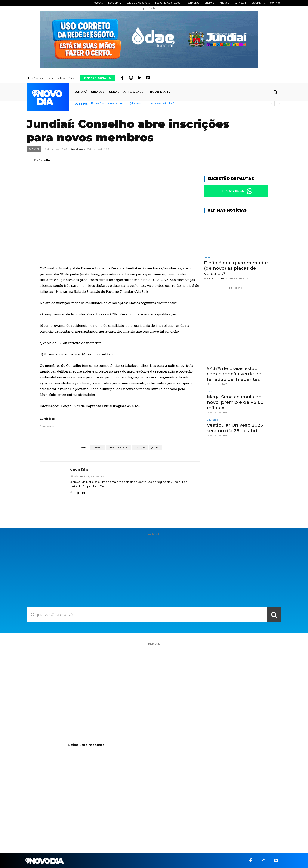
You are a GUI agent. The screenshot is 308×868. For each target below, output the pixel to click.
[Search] (274, 615)
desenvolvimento (119, 447)
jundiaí (155, 447)
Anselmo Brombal (214, 279)
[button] (275, 92)
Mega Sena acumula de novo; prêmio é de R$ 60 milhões (235, 402)
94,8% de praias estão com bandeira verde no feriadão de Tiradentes (234, 374)
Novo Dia (45, 160)
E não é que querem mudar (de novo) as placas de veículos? (133, 103)
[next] (279, 103)
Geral (207, 258)
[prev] (272, 103)
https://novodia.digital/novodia (87, 476)
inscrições (140, 447)
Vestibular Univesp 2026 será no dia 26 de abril (235, 428)
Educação (212, 420)
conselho (98, 447)
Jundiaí (34, 149)
